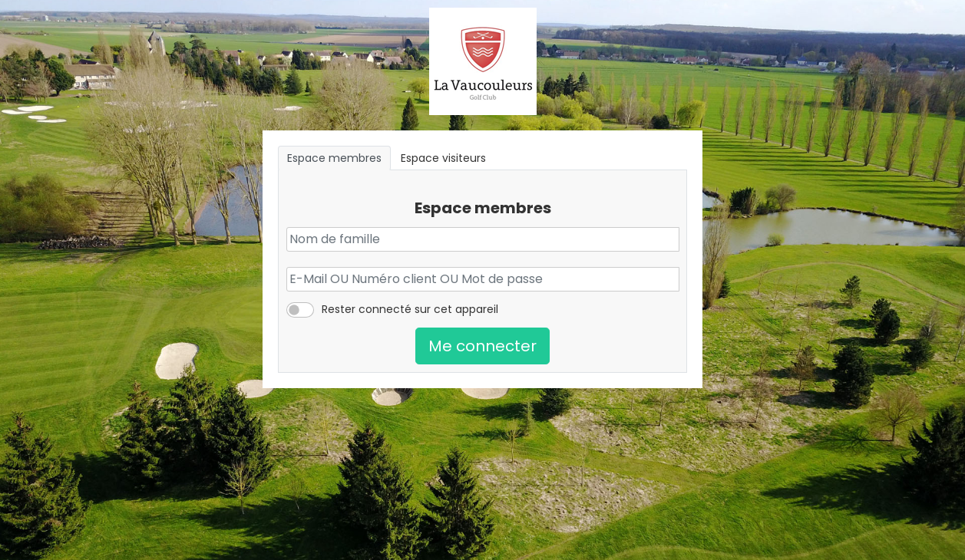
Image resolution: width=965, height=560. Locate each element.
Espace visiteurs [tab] (443, 158)
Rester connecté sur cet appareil (410, 309)
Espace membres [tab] (334, 158)
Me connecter (482, 346)
